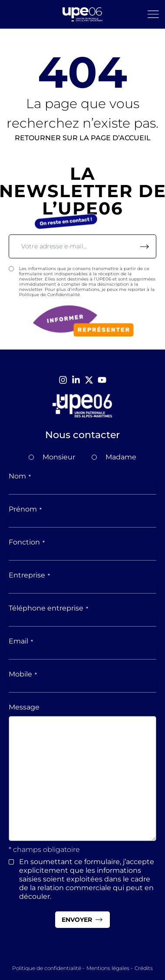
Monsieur (59, 457)
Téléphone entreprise (48, 608)
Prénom (25, 509)
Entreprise (29, 575)
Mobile (23, 674)
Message (24, 707)
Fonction (27, 542)
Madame (121, 457)
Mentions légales (108, 968)
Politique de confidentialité (47, 968)
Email (21, 641)
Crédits (144, 968)
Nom (20, 476)
